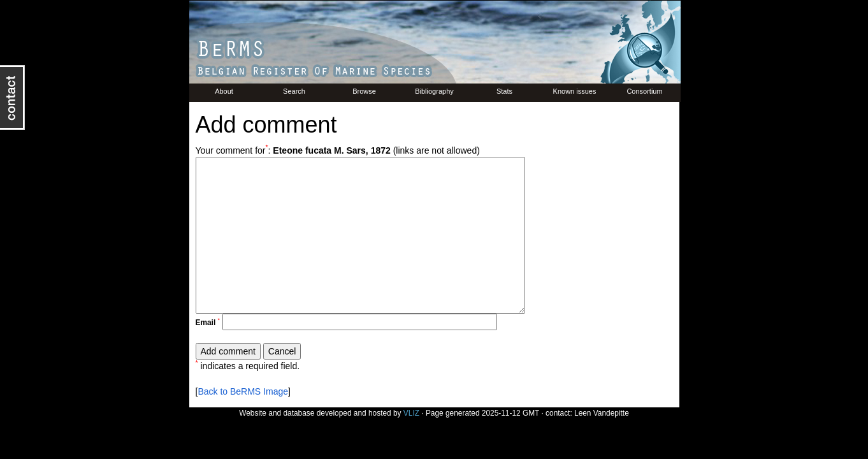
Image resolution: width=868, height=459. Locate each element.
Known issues (575, 91)
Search (294, 91)
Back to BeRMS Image (243, 391)
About (224, 91)
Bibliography (434, 91)
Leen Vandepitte (602, 413)
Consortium (644, 91)
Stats (504, 91)
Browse (364, 91)
